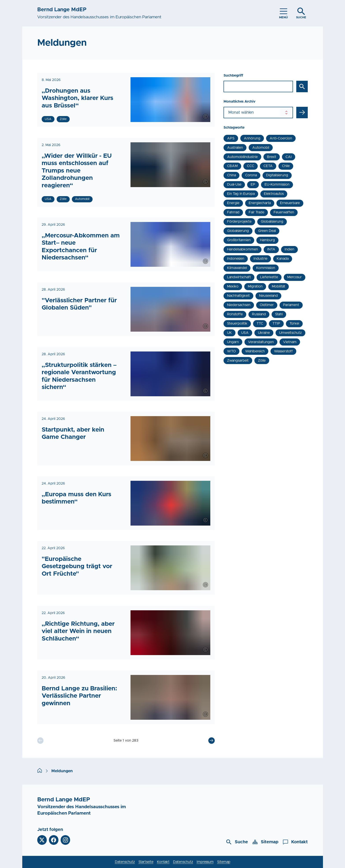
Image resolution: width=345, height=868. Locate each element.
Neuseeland (268, 296)
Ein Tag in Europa (241, 194)
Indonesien (236, 259)
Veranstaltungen (261, 342)
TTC (260, 323)
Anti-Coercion (281, 138)
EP (253, 184)
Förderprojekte (239, 222)
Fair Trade (256, 212)
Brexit (272, 157)
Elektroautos (274, 194)
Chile (286, 166)
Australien (235, 148)
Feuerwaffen (284, 212)
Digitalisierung (277, 175)
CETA (268, 166)
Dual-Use (234, 184)
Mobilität (279, 286)
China (231, 175)
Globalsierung (238, 231)
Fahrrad (233, 212)
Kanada (283, 259)
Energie (233, 203)
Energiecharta (260, 203)
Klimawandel (237, 268)
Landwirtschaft (239, 277)
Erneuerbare (290, 203)
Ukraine (264, 333)
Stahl (279, 314)
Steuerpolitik (237, 323)
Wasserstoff (283, 351)
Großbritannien (239, 240)
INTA (271, 249)
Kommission (266, 268)
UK (229, 333)
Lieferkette (269, 277)
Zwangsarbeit (238, 361)
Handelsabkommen (242, 249)
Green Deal (267, 231)
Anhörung (252, 138)
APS (231, 138)
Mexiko (233, 286)
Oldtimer (267, 305)
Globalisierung (272, 222)
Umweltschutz (290, 333)
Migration (255, 286)
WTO (231, 351)
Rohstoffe (235, 314)
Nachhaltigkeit (238, 296)
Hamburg (267, 240)
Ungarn (233, 342)
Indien (289, 249)
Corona (251, 175)
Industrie (260, 259)
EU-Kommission (277, 184)
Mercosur (295, 277)
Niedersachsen (239, 305)
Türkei (294, 323)
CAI (289, 157)
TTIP (276, 323)
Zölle (262, 361)
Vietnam (290, 342)
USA (245, 333)
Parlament (291, 305)
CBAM (232, 166)
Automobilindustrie (242, 157)
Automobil (261, 148)
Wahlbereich (255, 351)
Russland (259, 314)
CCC (251, 166)
